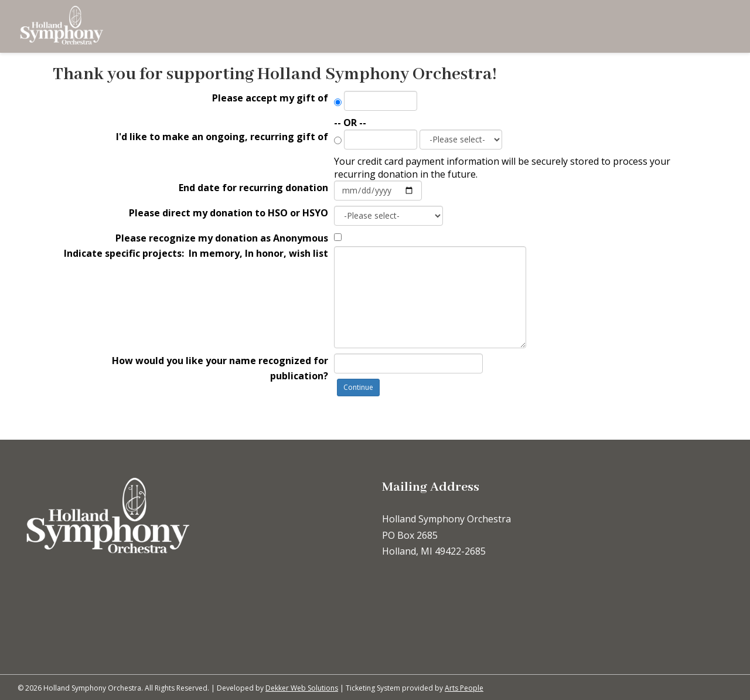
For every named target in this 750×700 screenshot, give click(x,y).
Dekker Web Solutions (302, 688)
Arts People (464, 688)
